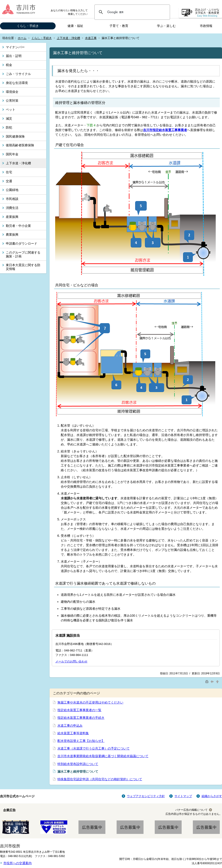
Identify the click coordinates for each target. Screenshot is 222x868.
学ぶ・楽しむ (166, 26)
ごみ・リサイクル (18, 74)
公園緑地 (12, 190)
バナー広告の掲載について (192, 810)
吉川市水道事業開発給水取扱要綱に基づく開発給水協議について (103, 756)
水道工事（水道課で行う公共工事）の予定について (94, 748)
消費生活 (12, 208)
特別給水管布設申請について (78, 764)
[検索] (132, 12)
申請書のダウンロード (22, 243)
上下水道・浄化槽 (68, 38)
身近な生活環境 (17, 83)
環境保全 (12, 92)
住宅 (9, 172)
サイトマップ (183, 796)
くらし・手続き (28, 26)
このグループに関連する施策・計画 (23, 254)
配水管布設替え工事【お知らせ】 (81, 741)
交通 (9, 181)
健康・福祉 (75, 26)
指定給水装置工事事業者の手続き (81, 718)
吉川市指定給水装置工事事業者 (165, 130)
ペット (11, 110)
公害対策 (12, 101)
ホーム (22, 38)
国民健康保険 (15, 136)
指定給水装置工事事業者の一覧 (79, 710)
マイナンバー (15, 47)
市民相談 (12, 199)
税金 (9, 65)
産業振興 (12, 217)
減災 (9, 118)
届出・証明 (14, 56)
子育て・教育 (119, 26)
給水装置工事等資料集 (73, 733)
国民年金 (12, 154)
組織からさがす (212, 796)
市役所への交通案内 (17, 863)
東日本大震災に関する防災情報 (23, 267)
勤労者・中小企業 (18, 226)
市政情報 (206, 26)
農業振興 (12, 235)
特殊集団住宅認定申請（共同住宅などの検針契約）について (100, 779)
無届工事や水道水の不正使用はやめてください (90, 702)
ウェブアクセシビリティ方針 (146, 796)
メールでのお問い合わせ (71, 661)
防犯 (9, 127)
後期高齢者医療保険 (20, 145)
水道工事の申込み (70, 726)
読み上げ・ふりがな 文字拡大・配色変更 (207, 13)
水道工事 (91, 38)
